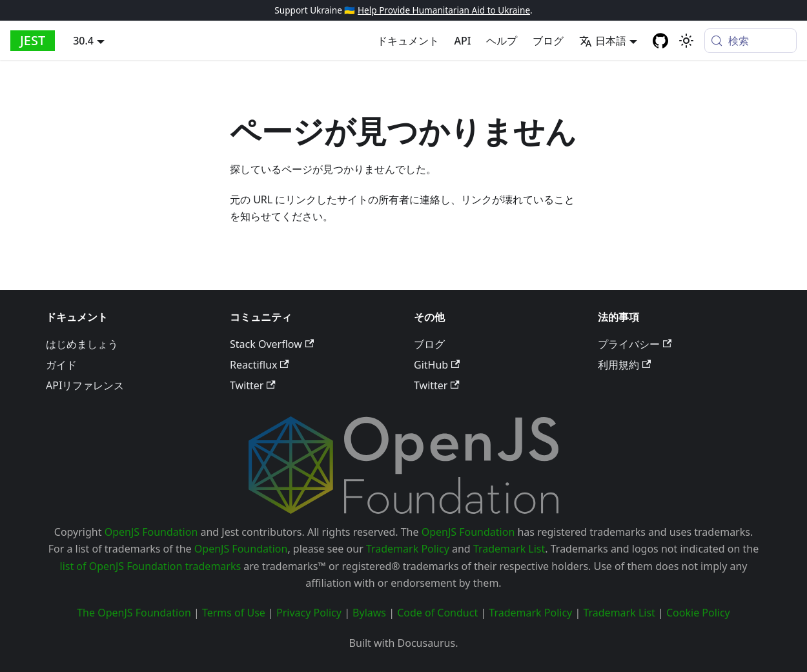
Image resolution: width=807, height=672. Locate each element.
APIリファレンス (85, 385)
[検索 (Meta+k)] (751, 41)
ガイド (61, 365)
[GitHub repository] (660, 41)
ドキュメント (408, 41)
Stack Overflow (272, 344)
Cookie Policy (698, 613)
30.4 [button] (83, 41)
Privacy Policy (309, 613)
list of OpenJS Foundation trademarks (151, 566)
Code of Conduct (437, 613)
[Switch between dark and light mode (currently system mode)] (686, 41)
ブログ (548, 41)
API (463, 41)
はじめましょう (82, 344)
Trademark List (509, 549)
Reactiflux (260, 365)
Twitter (253, 385)
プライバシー (635, 344)
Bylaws (369, 613)
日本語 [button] (603, 41)
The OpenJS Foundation (134, 613)
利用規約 (624, 365)
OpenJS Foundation (151, 532)
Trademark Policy (408, 549)
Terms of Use (234, 613)
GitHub (437, 365)
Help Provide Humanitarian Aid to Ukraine (444, 10)
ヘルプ (502, 41)
